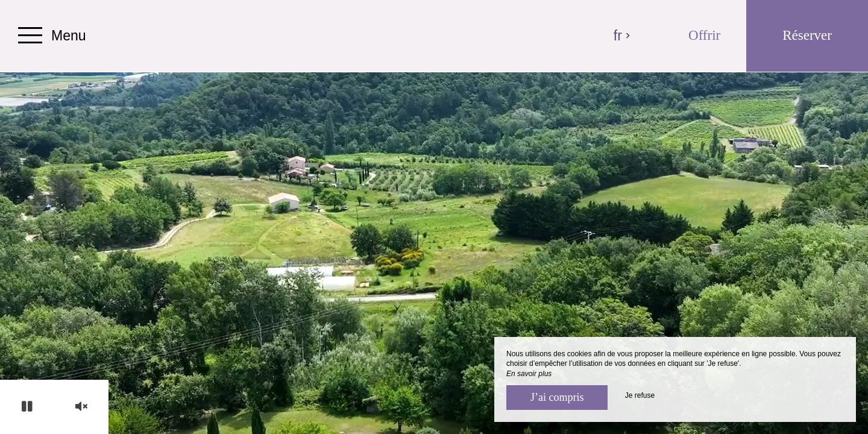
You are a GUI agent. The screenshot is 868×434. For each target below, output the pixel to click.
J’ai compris (557, 397)
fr (622, 36)
